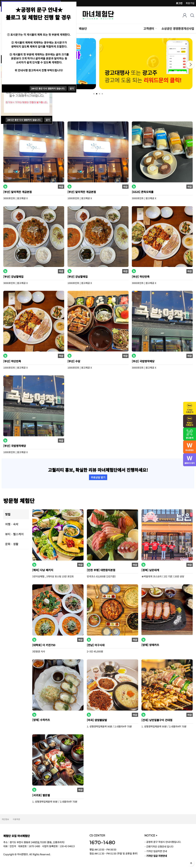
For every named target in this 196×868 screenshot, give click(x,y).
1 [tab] (94, 94)
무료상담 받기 (98, 477)
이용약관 (16, 819)
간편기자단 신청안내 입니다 (160, 846)
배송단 (83, 28)
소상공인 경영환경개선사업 (178, 28)
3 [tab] (99, 94)
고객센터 (149, 28)
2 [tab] (97, 94)
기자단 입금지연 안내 (157, 851)
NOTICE (151, 835)
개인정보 (5, 819)
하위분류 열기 (156, 28)
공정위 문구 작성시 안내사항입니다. (164, 842)
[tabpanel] (146, 64)
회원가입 (190, 3)
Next (190, 65)
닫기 (48, 120)
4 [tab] (102, 94)
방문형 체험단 (19, 500)
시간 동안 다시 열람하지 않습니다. (24, 120)
